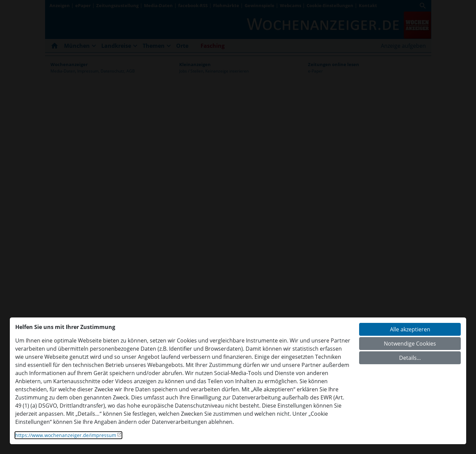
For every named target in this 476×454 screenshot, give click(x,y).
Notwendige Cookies (410, 344)
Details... (410, 358)
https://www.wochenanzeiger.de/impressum (66, 435)
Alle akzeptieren (410, 329)
